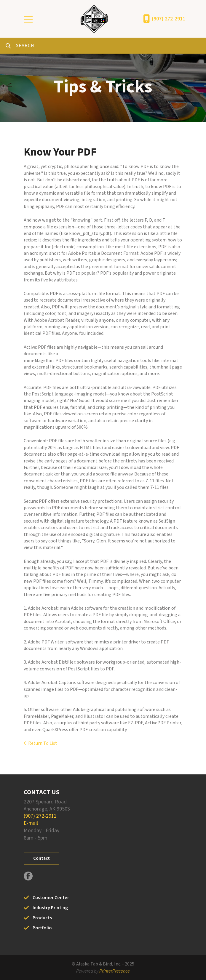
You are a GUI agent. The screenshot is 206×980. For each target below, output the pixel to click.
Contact (41, 858)
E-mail (31, 823)
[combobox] (111, 46)
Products (42, 918)
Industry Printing (50, 908)
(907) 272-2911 (169, 19)
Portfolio (42, 928)
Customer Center (51, 898)
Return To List (43, 743)
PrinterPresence (115, 971)
